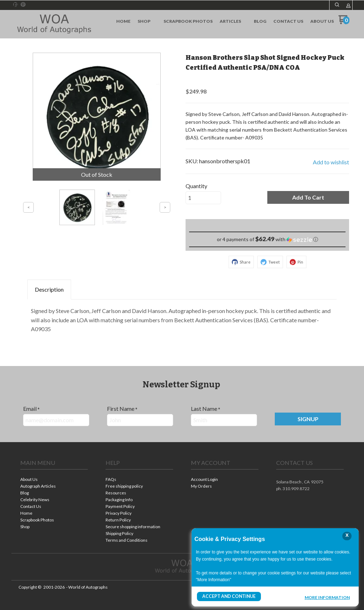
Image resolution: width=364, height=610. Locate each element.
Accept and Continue (229, 596)
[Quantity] (203, 198)
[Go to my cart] (344, 22)
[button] (337, 5)
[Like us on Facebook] (16, 5)
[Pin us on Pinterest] (23, 5)
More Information (327, 597)
